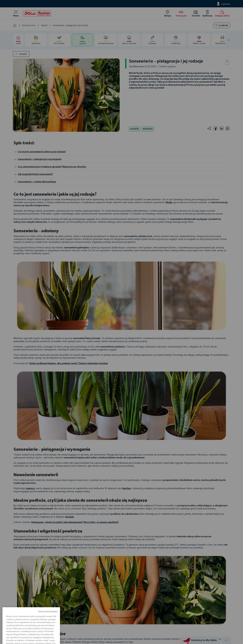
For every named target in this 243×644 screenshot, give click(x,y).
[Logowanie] (223, 4)
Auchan (126, 488)
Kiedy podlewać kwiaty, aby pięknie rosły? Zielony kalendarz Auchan (69, 363)
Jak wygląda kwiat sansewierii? (33, 174)
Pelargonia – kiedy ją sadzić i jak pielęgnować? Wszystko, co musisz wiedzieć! (75, 522)
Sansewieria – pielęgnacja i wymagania (37, 159)
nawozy (30, 488)
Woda (169, 202)
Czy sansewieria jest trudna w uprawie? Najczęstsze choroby (50, 167)
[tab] (18, 40)
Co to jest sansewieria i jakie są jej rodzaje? (40, 152)
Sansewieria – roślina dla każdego (35, 182)
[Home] (37, 13)
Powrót (21, 54)
